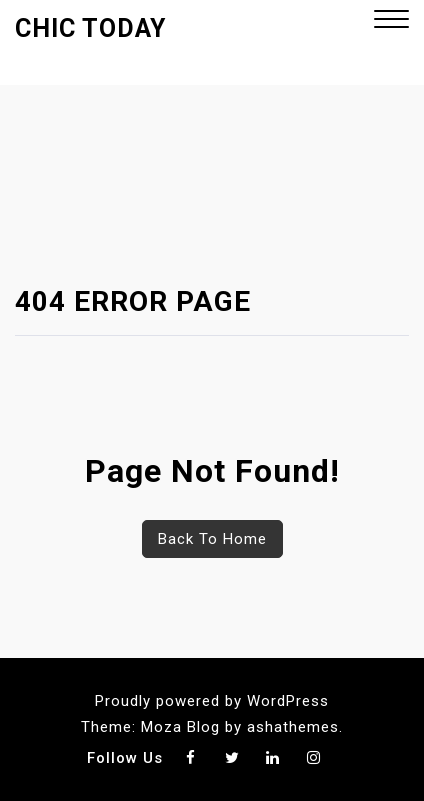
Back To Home (212, 539)
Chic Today (90, 28)
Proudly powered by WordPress (212, 701)
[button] (391, 21)
